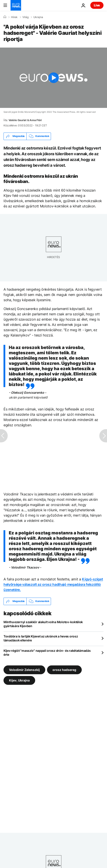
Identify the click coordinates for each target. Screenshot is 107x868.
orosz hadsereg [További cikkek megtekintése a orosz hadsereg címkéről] (64, 669)
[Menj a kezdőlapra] (16, 5)
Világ (25, 17)
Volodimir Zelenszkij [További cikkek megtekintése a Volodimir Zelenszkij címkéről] (24, 669)
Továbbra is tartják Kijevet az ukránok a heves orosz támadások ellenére (41, 638)
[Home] (5, 17)
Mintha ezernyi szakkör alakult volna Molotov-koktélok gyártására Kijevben (43, 624)
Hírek (14, 17)
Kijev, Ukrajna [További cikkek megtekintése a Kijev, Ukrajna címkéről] (19, 680)
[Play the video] (53, 78)
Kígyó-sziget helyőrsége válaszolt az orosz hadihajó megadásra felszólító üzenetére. (53, 584)
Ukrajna (38, 17)
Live (97, 5)
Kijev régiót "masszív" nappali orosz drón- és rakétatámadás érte (47, 653)
